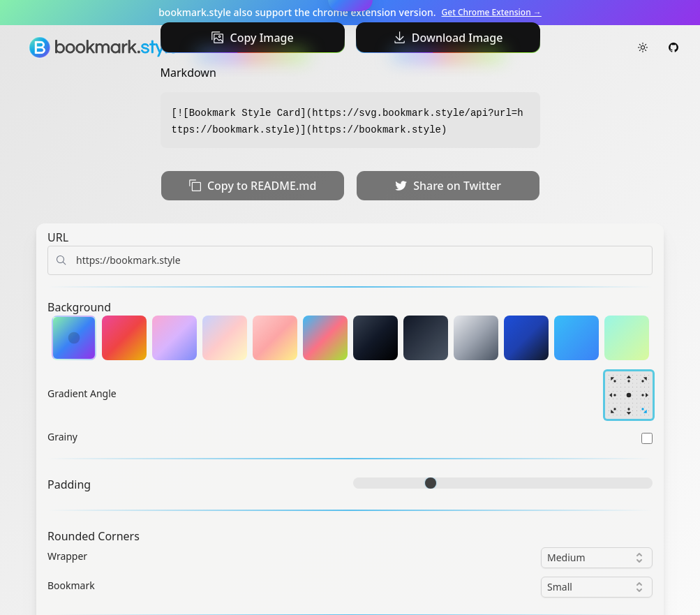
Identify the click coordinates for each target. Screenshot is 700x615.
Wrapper (67, 556)
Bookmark (71, 585)
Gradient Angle (82, 393)
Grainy (62, 437)
